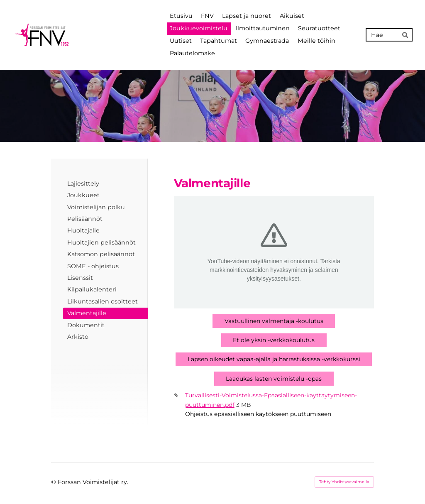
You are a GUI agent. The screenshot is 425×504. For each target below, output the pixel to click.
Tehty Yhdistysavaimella (344, 482)
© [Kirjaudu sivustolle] (54, 482)
